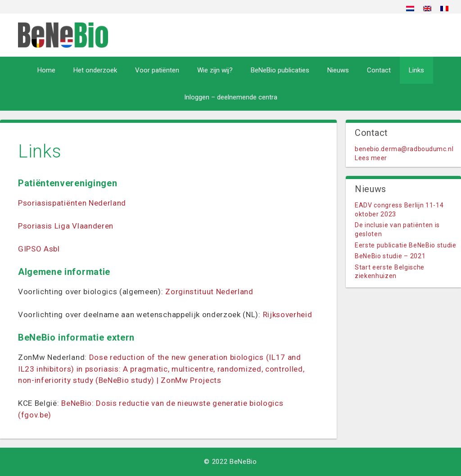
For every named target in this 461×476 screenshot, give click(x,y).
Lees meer (371, 158)
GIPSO (31, 249)
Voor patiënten (157, 70)
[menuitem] (410, 8)
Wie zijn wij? (215, 70)
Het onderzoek (95, 70)
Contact (379, 70)
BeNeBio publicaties (280, 70)
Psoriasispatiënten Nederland (72, 203)
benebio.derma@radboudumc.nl (404, 149)
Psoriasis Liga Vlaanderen (66, 226)
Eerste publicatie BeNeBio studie (406, 245)
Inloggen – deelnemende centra (231, 97)
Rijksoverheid (288, 314)
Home (46, 70)
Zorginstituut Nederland (209, 292)
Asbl (52, 249)
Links (416, 70)
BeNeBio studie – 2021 (390, 256)
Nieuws (338, 70)
